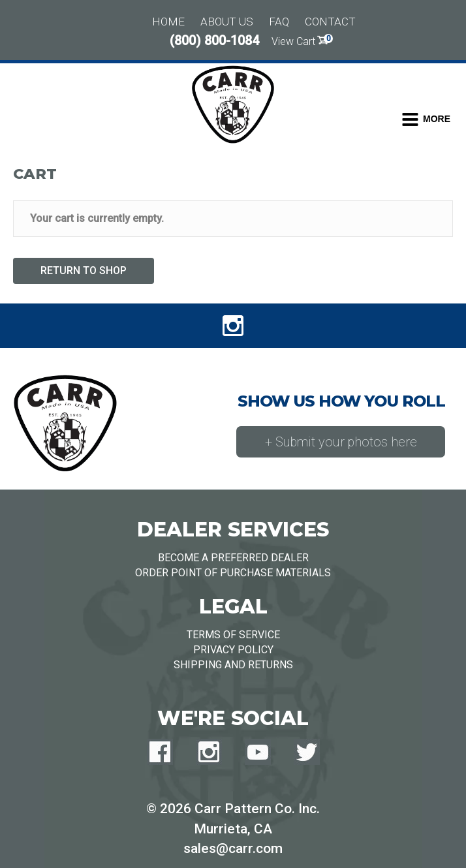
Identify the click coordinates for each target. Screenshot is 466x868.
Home (168, 22)
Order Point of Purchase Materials (233, 573)
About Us (227, 22)
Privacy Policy (233, 650)
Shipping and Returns (233, 665)
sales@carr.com (233, 848)
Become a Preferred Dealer (233, 558)
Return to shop (84, 271)
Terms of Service (233, 635)
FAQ (279, 22)
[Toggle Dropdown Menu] (426, 119)
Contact (330, 22)
